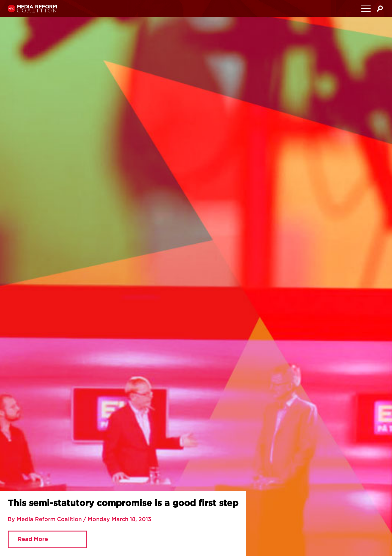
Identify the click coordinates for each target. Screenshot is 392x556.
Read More (33, 539)
